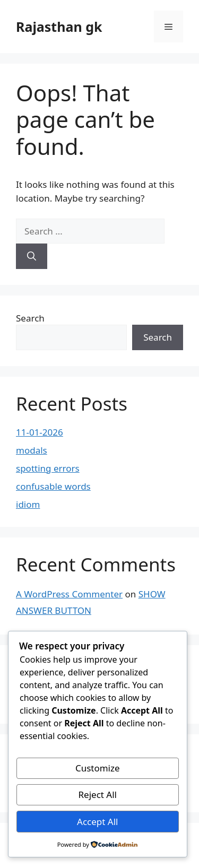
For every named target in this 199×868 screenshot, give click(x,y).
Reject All (98, 795)
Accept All (97, 822)
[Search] (32, 256)
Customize (98, 768)
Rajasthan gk (59, 27)
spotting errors (48, 468)
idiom (28, 504)
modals (32, 450)
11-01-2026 (40, 432)
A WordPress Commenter (69, 594)
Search (30, 318)
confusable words (53, 486)
